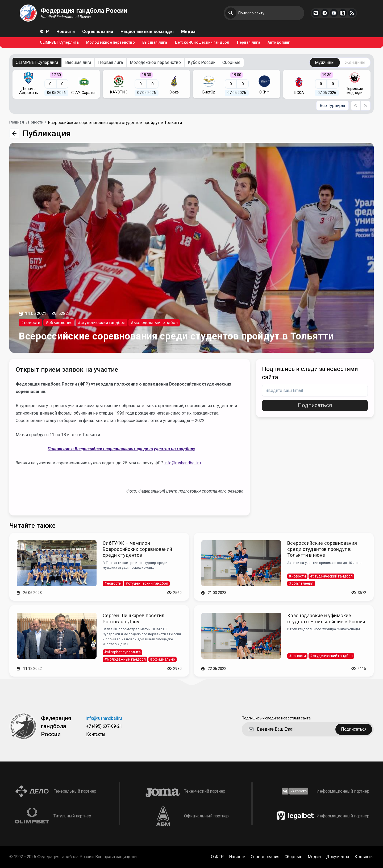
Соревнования (98, 32)
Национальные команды (147, 32)
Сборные (231, 62)
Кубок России (202, 62)
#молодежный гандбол (154, 323)
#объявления (59, 323)
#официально (163, 659)
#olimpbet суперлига (122, 652)
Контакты (96, 734)
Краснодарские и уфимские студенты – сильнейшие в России (326, 619)
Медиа (188, 32)
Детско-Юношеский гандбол (202, 42)
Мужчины (325, 62)
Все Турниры (332, 106)
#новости (31, 323)
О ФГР (217, 857)
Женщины (355, 62)
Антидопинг (279, 42)
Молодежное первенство (111, 42)
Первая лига (249, 42)
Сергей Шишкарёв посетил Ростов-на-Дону (134, 619)
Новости (66, 32)
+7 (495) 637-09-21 (104, 726)
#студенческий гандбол (101, 323)
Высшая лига (155, 42)
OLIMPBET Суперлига (59, 42)
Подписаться (315, 405)
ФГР (44, 32)
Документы (338, 857)
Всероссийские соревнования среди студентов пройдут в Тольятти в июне (322, 549)
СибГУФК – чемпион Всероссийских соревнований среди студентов (137, 549)
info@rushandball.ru (183, 463)
